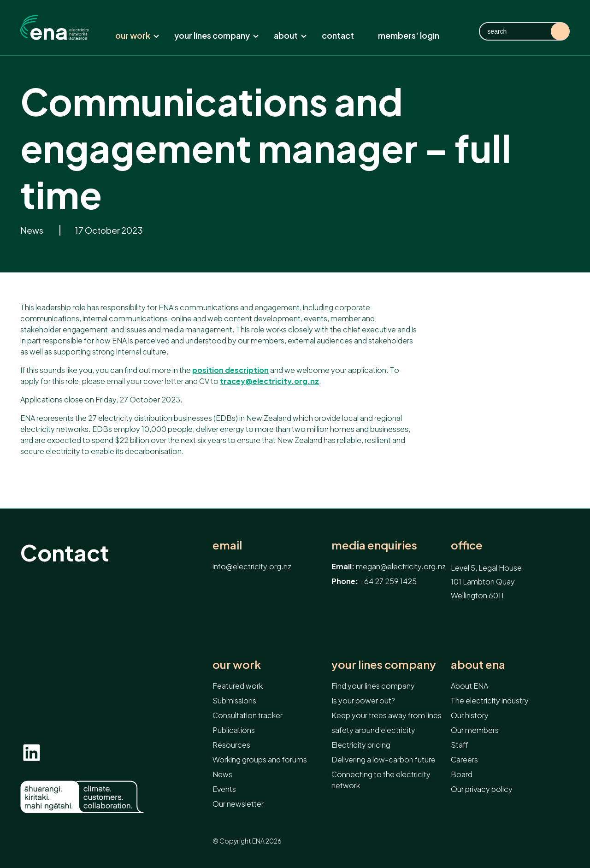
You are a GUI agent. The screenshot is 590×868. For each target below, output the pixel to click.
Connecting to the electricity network (381, 780)
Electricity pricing (361, 745)
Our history (470, 715)
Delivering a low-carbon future (383, 759)
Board (462, 774)
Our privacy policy (482, 789)
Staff (460, 745)
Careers (464, 759)
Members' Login (409, 35)
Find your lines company (373, 686)
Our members (475, 730)
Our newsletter (238, 804)
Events (224, 789)
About (290, 35)
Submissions (234, 700)
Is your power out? (363, 700)
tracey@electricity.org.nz (269, 381)
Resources (231, 745)
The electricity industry (490, 700)
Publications (234, 730)
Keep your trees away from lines (386, 715)
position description (230, 370)
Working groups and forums (260, 759)
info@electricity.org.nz (252, 566)
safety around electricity (373, 730)
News (32, 230)
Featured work (238, 686)
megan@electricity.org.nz (401, 566)
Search (560, 31)
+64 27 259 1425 (388, 581)
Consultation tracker (248, 715)
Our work (137, 35)
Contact (338, 35)
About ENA (478, 664)
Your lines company (217, 35)
